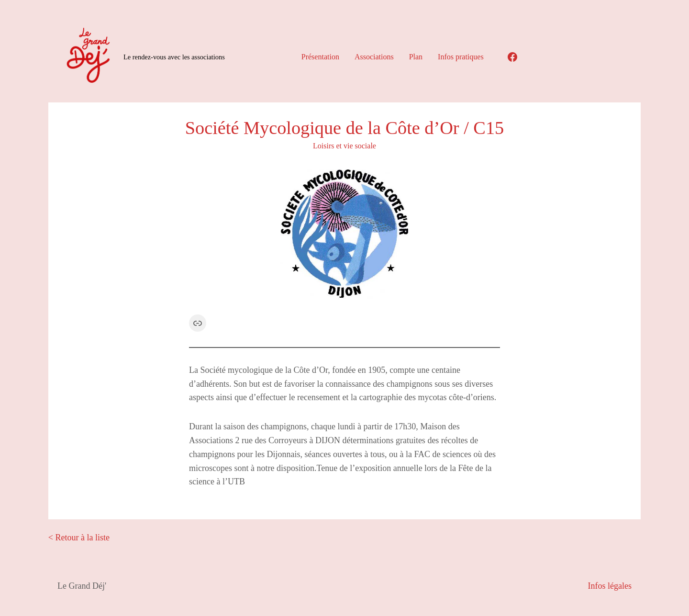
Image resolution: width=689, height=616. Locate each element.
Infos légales (610, 586)
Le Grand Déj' (82, 586)
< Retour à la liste (79, 538)
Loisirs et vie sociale (344, 146)
